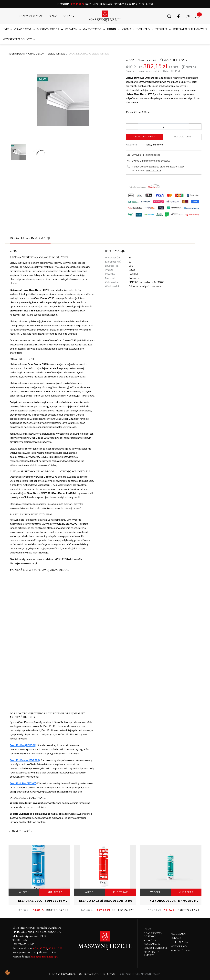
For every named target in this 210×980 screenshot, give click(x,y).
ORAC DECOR (23, 29)
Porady (176, 938)
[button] (169, 16)
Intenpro (143, 29)
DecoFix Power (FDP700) (25, 760)
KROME (126, 29)
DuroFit (161, 29)
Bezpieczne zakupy (151, 954)
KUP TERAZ (55, 892)
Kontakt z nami (31, 16)
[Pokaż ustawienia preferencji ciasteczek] (8, 972)
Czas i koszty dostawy (153, 935)
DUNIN (112, 29)
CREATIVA (71, 29)
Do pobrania (179, 942)
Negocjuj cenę (183, 137)
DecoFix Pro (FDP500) (23, 745)
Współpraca (179, 946)
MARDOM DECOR (48, 29)
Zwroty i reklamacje (152, 942)
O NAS (53, 16)
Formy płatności (155, 948)
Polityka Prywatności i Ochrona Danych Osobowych (83, 974)
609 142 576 (71, 4)
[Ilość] (164, 127)
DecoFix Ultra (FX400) (23, 783)
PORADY (69, 16)
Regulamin (178, 934)
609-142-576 (153, 170)
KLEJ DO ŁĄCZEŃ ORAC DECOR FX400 (106, 901)
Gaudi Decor (92, 29)
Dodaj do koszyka (144, 137)
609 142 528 (55, 948)
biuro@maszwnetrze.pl (172, 166)
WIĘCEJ (24, 892)
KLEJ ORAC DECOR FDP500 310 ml (43, 901)
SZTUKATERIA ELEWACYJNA (190, 29)
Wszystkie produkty (17, 39)
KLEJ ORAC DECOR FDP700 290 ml (174, 901)
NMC (6, 29)
